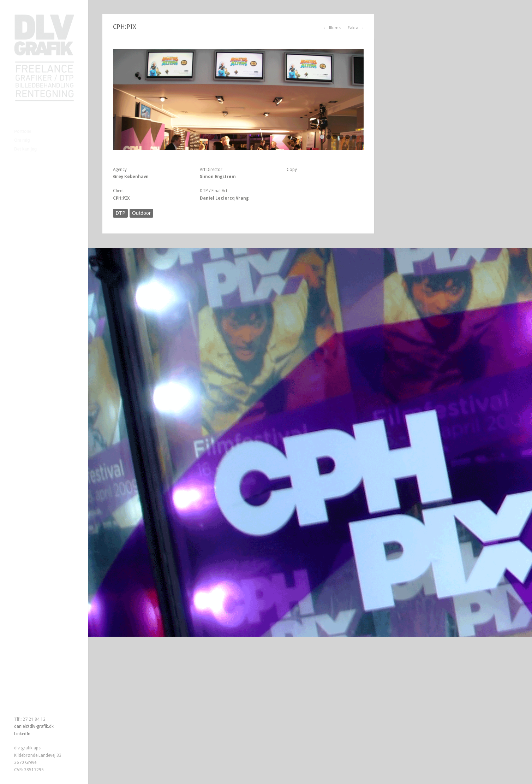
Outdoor (141, 213)
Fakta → (356, 28)
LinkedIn (22, 734)
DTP (120, 213)
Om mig (22, 140)
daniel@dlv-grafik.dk (34, 726)
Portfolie (23, 131)
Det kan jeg (25, 149)
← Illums (332, 28)
